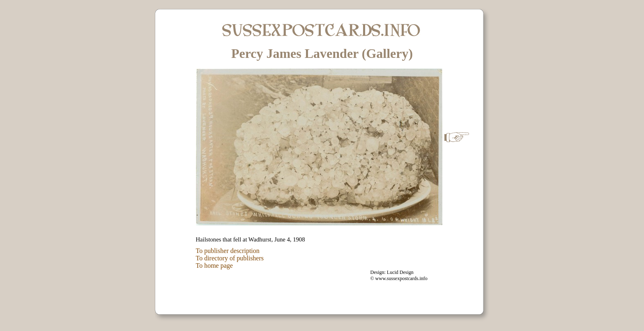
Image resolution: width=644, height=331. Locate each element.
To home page (214, 265)
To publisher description (228, 251)
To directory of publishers (230, 258)
